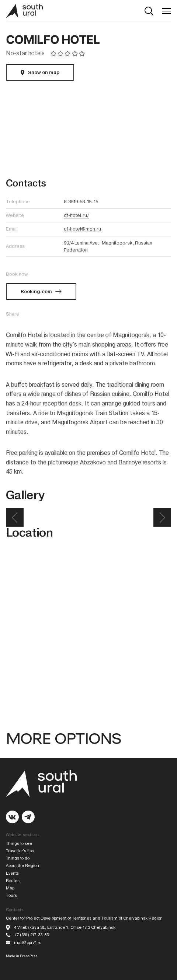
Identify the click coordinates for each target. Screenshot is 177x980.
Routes (13, 881)
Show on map (44, 72)
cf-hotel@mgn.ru (82, 229)
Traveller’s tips (20, 851)
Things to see (19, 844)
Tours (11, 895)
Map (10, 888)
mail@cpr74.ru (28, 943)
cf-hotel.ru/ (76, 215)
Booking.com (36, 291)
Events (12, 873)
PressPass (29, 956)
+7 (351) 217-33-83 (31, 935)
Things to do (18, 858)
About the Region (22, 866)
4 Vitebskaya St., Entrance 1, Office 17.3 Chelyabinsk (65, 928)
